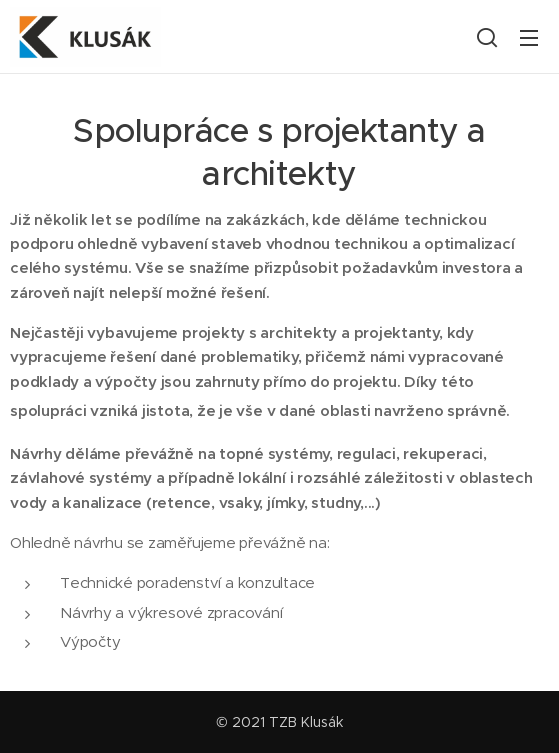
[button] (487, 37)
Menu (529, 38)
